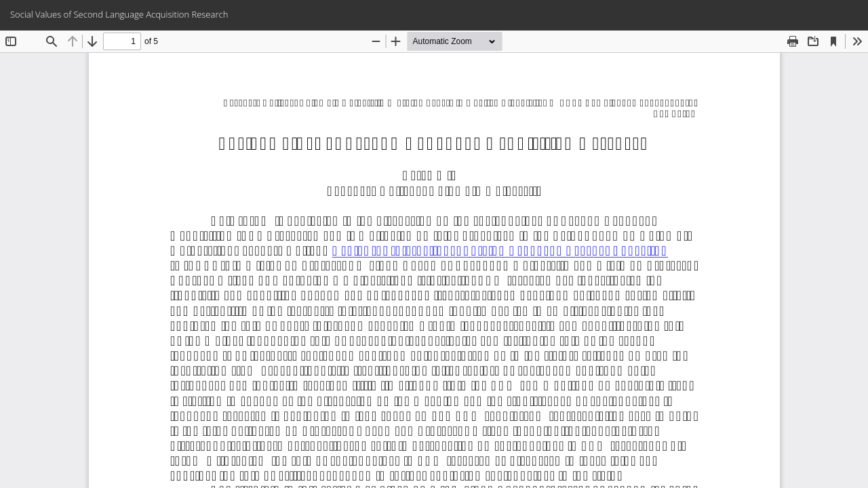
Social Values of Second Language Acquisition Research (119, 14)
